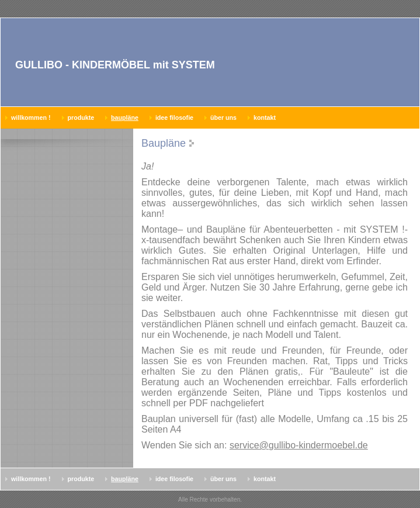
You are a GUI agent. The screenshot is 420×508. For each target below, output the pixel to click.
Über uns (223, 118)
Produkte (81, 118)
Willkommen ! (31, 118)
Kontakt (265, 118)
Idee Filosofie (174, 118)
